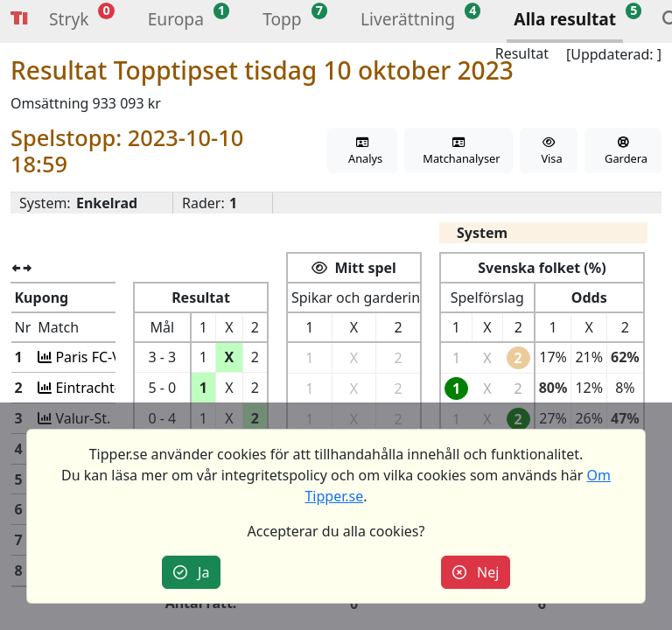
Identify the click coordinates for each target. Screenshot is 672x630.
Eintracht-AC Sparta (116, 388)
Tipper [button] (19, 19)
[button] (69, 21)
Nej (476, 572)
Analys (362, 152)
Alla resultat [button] (565, 19)
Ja (192, 572)
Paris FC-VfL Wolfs (111, 357)
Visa (549, 152)
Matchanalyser (459, 152)
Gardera (623, 152)
